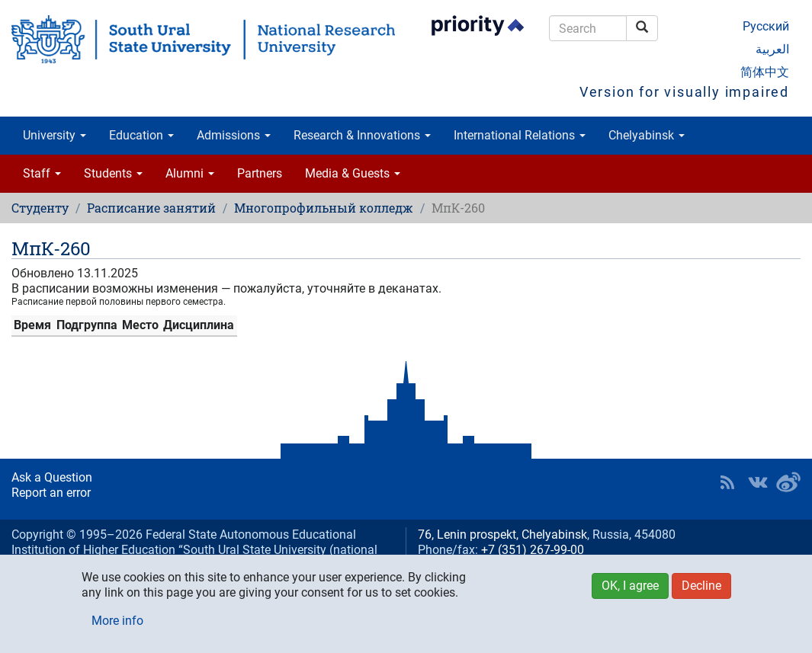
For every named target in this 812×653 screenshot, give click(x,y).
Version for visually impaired (684, 92)
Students (113, 173)
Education (141, 135)
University (55, 135)
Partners (260, 173)
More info (117, 621)
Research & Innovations (362, 135)
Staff (42, 173)
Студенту (40, 208)
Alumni (190, 173)
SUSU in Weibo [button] (788, 482)
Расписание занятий (151, 208)
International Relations (520, 135)
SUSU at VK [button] (758, 482)
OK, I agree (630, 586)
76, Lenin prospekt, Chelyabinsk (502, 535)
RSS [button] (727, 482)
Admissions (234, 135)
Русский (766, 26)
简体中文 (765, 72)
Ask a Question (52, 477)
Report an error (51, 493)
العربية (772, 49)
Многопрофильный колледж (324, 208)
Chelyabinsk (647, 135)
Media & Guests (353, 173)
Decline (701, 586)
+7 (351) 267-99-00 (533, 550)
